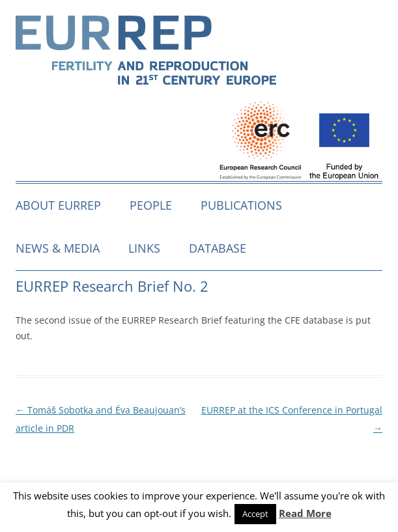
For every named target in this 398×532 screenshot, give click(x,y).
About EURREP (58, 205)
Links (144, 248)
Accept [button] (255, 514)
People (151, 205)
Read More (305, 513)
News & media (58, 248)
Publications (241, 205)
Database (218, 248)
